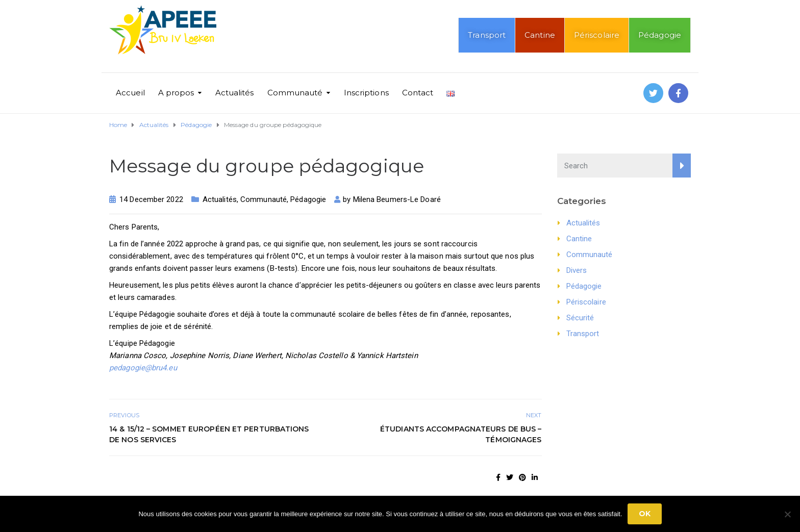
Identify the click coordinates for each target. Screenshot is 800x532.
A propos (176, 93)
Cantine (540, 35)
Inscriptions (366, 93)
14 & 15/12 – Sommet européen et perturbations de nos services (209, 434)
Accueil (130, 93)
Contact (418, 93)
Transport (487, 35)
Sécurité (580, 318)
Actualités (235, 93)
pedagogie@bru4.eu (143, 368)
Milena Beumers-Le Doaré (397, 199)
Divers (577, 270)
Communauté (295, 93)
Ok (645, 514)
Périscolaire (597, 35)
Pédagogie (660, 35)
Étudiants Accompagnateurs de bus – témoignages (461, 434)
